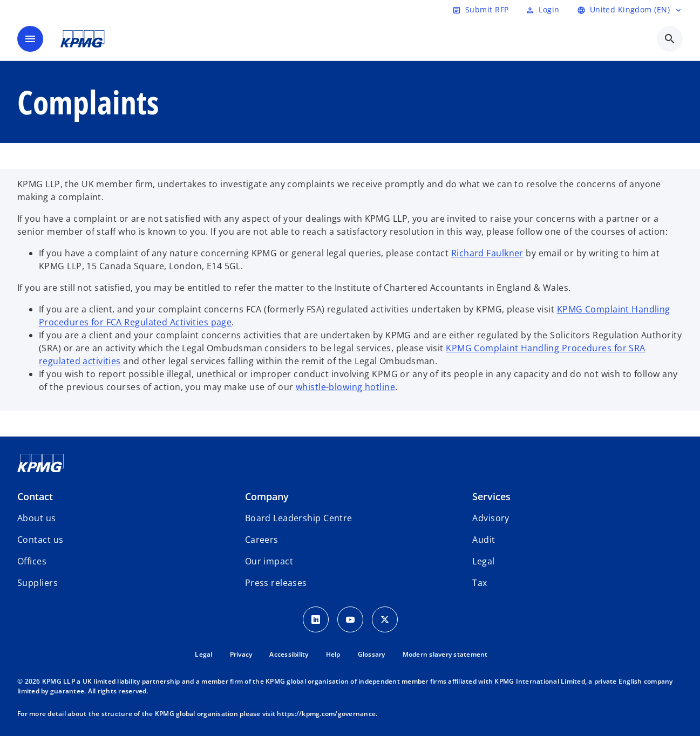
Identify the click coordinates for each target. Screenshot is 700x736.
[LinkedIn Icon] (316, 619)
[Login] (542, 10)
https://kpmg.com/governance (326, 714)
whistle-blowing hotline (345, 387)
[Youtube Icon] (350, 619)
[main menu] (30, 39)
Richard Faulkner (487, 253)
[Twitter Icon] (385, 619)
